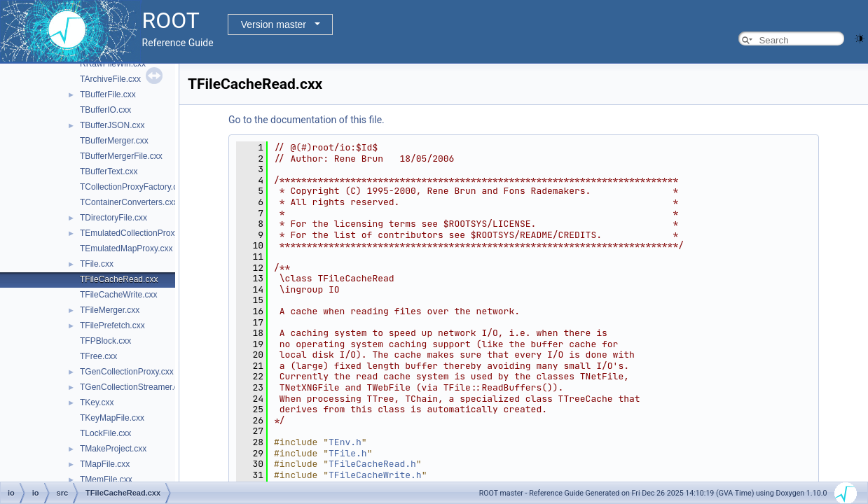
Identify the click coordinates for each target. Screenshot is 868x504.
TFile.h (348, 453)
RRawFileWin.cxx (113, 64)
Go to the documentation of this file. (306, 120)
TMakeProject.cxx (113, 449)
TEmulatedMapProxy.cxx (126, 248)
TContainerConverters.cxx (129, 202)
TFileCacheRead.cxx (119, 279)
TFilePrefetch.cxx (112, 325)
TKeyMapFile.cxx (112, 418)
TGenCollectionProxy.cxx (127, 372)
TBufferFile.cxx (108, 94)
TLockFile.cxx (105, 433)
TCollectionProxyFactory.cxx (133, 187)
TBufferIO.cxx (105, 110)
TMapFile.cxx (105, 464)
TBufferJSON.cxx (112, 125)
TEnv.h (345, 442)
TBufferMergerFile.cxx (121, 156)
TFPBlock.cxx (105, 341)
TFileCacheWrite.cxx (118, 295)
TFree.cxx (98, 356)
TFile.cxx (97, 264)
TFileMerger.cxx (110, 310)
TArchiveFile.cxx (110, 79)
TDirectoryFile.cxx (113, 218)
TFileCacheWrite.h (375, 475)
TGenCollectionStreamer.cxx (133, 387)
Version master (274, 24)
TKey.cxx (97, 402)
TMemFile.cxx (106, 479)
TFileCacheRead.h (372, 464)
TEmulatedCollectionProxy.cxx (137, 233)
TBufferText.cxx (109, 171)
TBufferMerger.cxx (114, 141)
